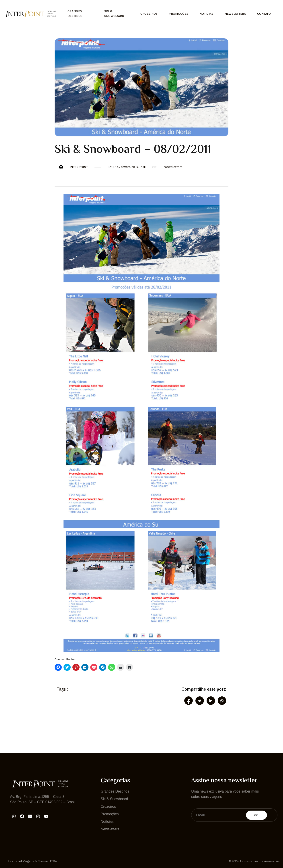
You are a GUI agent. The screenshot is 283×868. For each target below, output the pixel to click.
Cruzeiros (149, 14)
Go (256, 815)
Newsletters (235, 14)
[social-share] (189, 701)
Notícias (206, 14)
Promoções (179, 14)
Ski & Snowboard (114, 14)
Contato (264, 14)
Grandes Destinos (75, 14)
